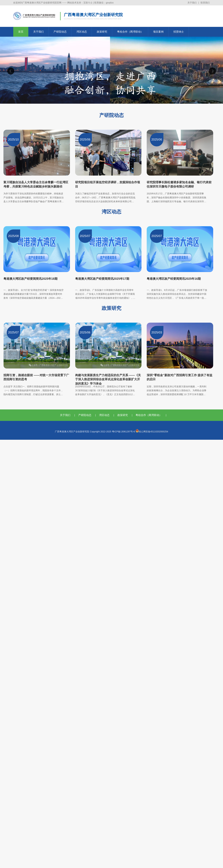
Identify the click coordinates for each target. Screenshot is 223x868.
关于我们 (192, 3)
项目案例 (158, 32)
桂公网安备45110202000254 (152, 432)
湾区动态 (82, 32)
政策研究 (102, 32)
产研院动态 (60, 32)
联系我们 (205, 3)
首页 (21, 32)
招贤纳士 (179, 32)
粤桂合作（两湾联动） (130, 32)
